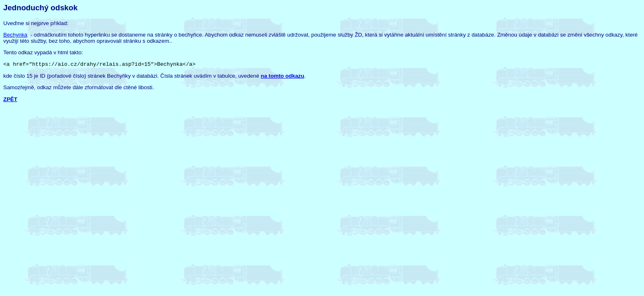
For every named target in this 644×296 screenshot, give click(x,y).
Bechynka (15, 35)
